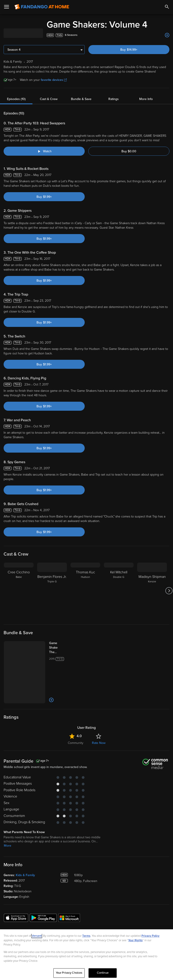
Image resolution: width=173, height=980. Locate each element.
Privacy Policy (150, 936)
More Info (146, 99)
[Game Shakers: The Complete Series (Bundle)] (58, 648)
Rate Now (99, 743)
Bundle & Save (81, 99)
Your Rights (135, 940)
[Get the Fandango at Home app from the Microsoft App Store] (69, 918)
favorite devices (54, 80)
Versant (37, 936)
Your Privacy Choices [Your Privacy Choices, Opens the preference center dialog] (69, 973)
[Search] (167, 7)
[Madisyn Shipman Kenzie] (152, 591)
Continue (103, 973)
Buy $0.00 (129, 151)
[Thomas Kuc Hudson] (85, 591)
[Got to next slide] (169, 591)
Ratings (114, 99)
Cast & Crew (49, 99)
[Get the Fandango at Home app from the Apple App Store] (16, 918)
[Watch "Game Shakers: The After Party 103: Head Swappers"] (44, 151)
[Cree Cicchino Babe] (19, 591)
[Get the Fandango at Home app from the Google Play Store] (43, 918)
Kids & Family (25, 875)
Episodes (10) (16, 99)
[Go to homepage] (42, 7)
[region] (86, 955)
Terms (86, 936)
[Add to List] (167, 35)
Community (76, 743)
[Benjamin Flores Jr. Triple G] (52, 591)
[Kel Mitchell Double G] (119, 591)
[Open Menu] (7, 7)
